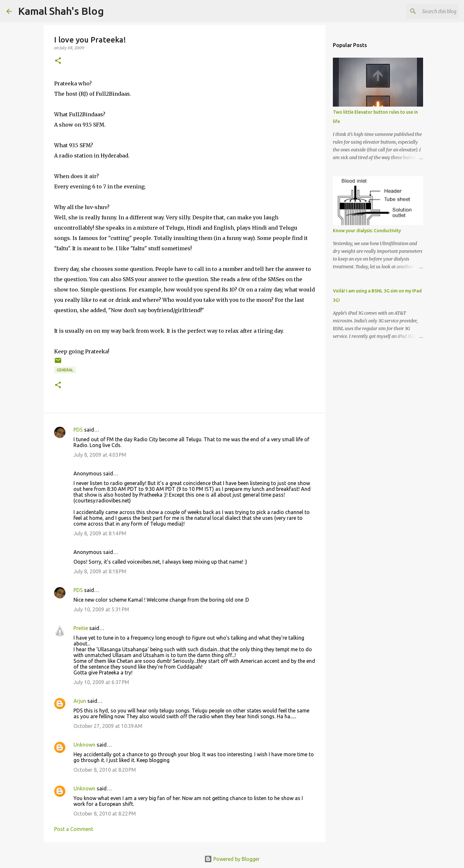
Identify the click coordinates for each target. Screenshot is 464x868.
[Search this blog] (425, 11)
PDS (78, 430)
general (65, 370)
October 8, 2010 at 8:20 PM (105, 770)
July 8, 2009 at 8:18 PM (100, 571)
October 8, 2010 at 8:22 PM (105, 814)
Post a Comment (74, 829)
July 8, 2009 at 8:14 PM (100, 533)
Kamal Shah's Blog (61, 11)
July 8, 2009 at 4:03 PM (100, 455)
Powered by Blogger (232, 859)
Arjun (80, 701)
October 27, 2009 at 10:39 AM (108, 726)
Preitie (81, 628)
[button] (58, 61)
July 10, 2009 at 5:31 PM (101, 609)
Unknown (84, 745)
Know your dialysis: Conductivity (367, 231)
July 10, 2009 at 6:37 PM (101, 682)
